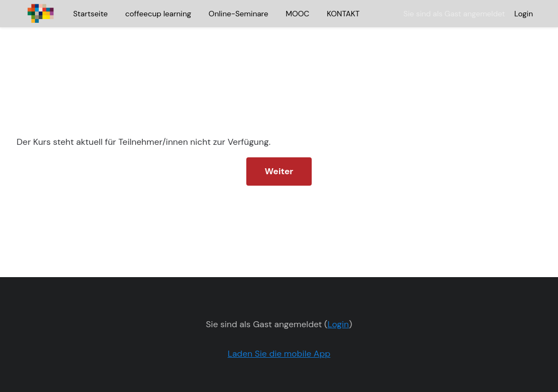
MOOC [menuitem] (297, 14)
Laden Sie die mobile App (279, 328)
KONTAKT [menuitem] (343, 14)
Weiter (279, 146)
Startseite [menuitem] (90, 14)
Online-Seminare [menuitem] (238, 14)
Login (524, 14)
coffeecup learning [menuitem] (158, 14)
